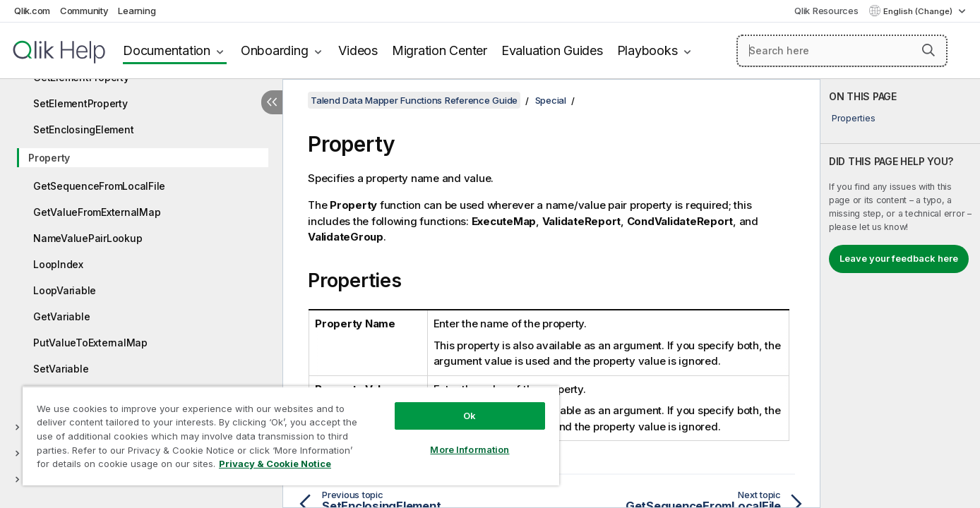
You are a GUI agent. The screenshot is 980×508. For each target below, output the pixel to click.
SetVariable (61, 369)
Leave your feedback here (899, 258)
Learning (137, 11)
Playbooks (647, 50)
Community (84, 11)
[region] (291, 436)
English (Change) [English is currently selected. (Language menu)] (919, 11)
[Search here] (842, 51)
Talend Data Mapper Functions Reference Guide (414, 100)
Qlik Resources (826, 11)
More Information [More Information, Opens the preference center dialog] (470, 449)
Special (551, 100)
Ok (470, 416)
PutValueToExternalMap (90, 343)
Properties (854, 118)
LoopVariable (65, 290)
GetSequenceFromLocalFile (99, 186)
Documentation (167, 50)
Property (49, 158)
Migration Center (440, 50)
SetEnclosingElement (83, 129)
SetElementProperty (80, 103)
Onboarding (275, 50)
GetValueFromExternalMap (97, 212)
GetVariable (61, 316)
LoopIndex (58, 264)
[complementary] (900, 294)
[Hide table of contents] (272, 102)
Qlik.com (32, 11)
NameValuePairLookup (88, 238)
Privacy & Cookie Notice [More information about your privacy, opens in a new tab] (275, 464)
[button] (928, 50)
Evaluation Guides (552, 50)
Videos (358, 50)
